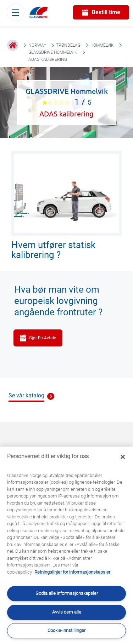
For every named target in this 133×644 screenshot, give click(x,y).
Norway (37, 45)
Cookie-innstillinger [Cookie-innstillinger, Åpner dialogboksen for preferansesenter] (66, 630)
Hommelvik (102, 45)
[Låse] (123, 457)
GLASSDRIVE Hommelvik (53, 52)
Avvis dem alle (67, 612)
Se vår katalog (26, 395)
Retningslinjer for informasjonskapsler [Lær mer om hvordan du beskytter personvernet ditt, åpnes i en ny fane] (72, 572)
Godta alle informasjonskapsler (67, 593)
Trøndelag (68, 45)
